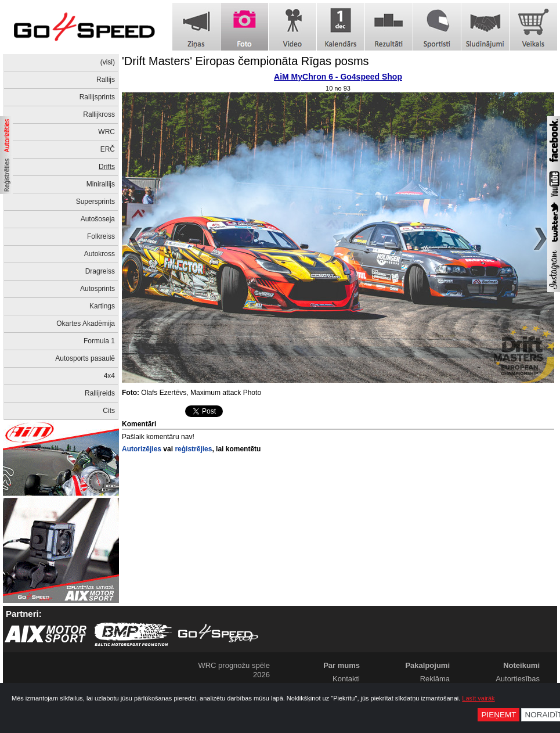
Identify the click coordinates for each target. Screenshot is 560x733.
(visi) (108, 62)
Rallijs (106, 80)
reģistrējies (193, 449)
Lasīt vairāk (478, 698)
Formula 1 (99, 341)
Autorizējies (142, 449)
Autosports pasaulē (85, 358)
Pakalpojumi (427, 665)
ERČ (108, 149)
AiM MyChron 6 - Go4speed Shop (338, 77)
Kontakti (346, 679)
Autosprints (97, 289)
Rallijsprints (97, 97)
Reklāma (435, 679)
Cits (109, 411)
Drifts (107, 167)
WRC (106, 132)
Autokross (100, 254)
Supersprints (95, 202)
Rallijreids (100, 393)
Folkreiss (101, 236)
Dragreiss (100, 271)
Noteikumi (521, 665)
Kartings (102, 306)
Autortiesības (518, 679)
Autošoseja (98, 219)
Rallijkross (99, 114)
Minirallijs (101, 184)
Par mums (342, 665)
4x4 (109, 376)
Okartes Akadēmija (86, 324)
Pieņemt (498, 715)
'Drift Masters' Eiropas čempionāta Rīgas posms (245, 61)
